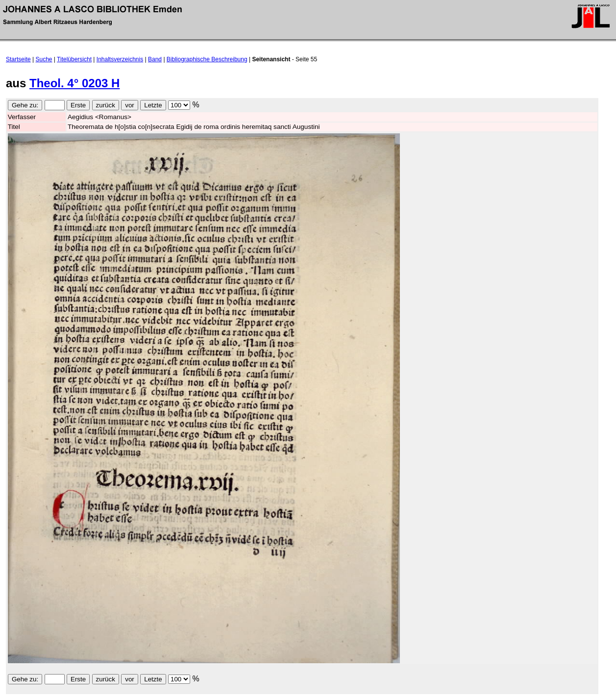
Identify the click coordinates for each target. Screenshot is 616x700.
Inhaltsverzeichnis (120, 59)
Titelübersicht (74, 59)
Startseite (18, 59)
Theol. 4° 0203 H (74, 83)
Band (155, 59)
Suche (44, 59)
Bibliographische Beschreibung (207, 59)
